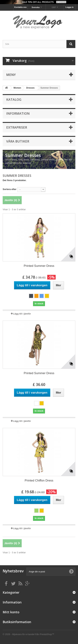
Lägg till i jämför (22, 314)
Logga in (69, 7)
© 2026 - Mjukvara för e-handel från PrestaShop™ (28, 634)
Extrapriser (17, 127)
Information (18, 113)
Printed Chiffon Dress (39, 480)
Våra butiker (18, 141)
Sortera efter (10, 189)
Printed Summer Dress (39, 266)
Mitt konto (11, 612)
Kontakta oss (21, 7)
